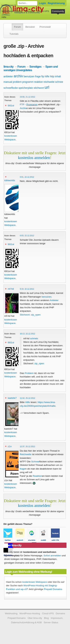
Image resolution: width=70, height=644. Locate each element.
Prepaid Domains (53, 589)
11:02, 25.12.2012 (27, 398)
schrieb (34, 338)
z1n (10, 446)
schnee (59, 82)
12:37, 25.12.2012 (27, 446)
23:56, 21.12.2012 (27, 97)
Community (58, 11)
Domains (30, 11)
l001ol (11, 106)
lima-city (8, 67)
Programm (32, 104)
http (52, 76)
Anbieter (54, 300)
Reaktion (37, 476)
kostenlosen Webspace (35, 582)
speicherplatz (26, 88)
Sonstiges (35, 67)
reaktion (38, 82)
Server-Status (51, 622)
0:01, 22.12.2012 (27, 177)
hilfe (47, 76)
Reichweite (26, 454)
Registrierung (56, 3)
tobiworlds (10, 180)
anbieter (8, 76)
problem (17, 82)
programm (28, 82)
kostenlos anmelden (34, 158)
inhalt (58, 76)
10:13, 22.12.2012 (27, 334)
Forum (17, 27)
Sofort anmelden (52, 556)
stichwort (39, 88)
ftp (43, 76)
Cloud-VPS (43, 11)
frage (38, 76)
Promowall (45, 27)
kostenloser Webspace (14, 5)
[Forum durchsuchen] (27, 3)
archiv (18, 76)
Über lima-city (35, 618)
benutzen (29, 76)
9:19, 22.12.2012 (27, 289)
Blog (46, 618)
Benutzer (30, 27)
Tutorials (14, 34)
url (47, 87)
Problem (29, 373)
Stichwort (25, 315)
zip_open (36, 315)
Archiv (23, 108)
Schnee (35, 462)
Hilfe (4, 17)
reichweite (49, 82)
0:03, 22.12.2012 (27, 236)
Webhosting (11, 613)
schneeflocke (11, 88)
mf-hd (11, 289)
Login (42, 3)
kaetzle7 (12, 398)
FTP (22, 104)
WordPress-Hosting (12, 11)
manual (8, 82)
